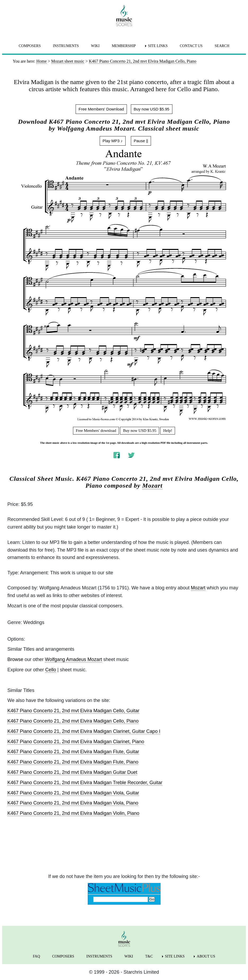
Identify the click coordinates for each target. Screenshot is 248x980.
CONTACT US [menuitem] (191, 46)
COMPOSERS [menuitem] (30, 46)
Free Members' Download (101, 109)
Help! (168, 431)
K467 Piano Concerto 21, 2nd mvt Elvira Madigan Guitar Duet (72, 772)
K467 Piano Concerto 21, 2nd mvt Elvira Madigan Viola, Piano (73, 803)
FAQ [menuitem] (36, 956)
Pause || (141, 141)
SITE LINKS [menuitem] (158, 46)
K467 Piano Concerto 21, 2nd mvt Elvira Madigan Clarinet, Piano (76, 742)
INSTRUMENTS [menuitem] (66, 46)
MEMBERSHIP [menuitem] (124, 46)
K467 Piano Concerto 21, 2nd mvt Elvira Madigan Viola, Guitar (73, 793)
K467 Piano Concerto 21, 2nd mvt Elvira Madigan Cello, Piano (73, 721)
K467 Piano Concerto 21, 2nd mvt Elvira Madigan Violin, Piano (73, 813)
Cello (51, 670)
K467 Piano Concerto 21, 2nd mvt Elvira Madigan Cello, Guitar (73, 711)
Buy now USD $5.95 (152, 109)
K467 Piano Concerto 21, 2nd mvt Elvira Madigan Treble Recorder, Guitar (85, 783)
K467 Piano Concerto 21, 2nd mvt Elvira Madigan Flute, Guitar (73, 752)
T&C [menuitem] (149, 956)
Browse (15, 659)
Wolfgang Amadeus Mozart (74, 659)
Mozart (152, 486)
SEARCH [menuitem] (222, 46)
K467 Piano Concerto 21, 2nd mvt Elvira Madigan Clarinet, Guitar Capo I (84, 731)
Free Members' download (96, 431)
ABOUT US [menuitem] (206, 956)
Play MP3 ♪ (113, 141)
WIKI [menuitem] (95, 46)
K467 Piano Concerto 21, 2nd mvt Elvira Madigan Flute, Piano (73, 762)
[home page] (124, 16)
